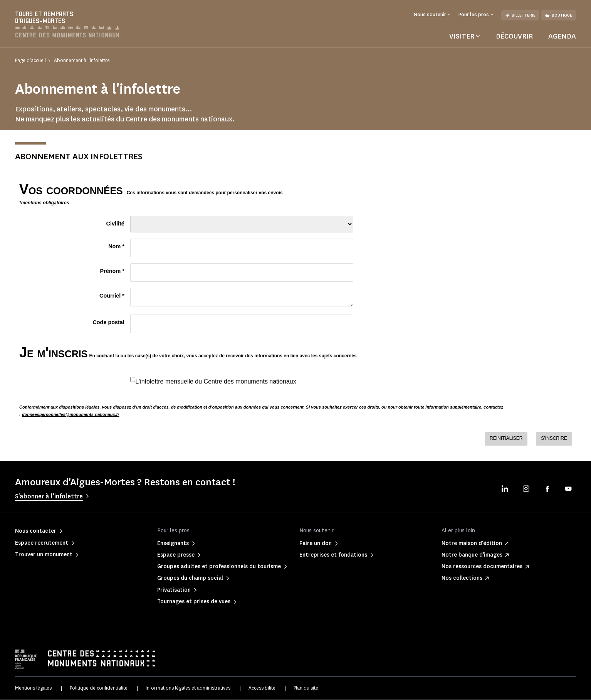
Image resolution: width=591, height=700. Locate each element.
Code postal (108, 323)
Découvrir (514, 36)
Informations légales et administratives (188, 688)
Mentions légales (33, 688)
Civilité (115, 224)
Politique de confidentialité (99, 688)
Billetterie (520, 15)
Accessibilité (262, 688)
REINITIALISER (506, 439)
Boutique (559, 15)
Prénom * (112, 271)
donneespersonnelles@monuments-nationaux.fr (71, 415)
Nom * (116, 247)
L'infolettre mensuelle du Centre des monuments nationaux (216, 381)
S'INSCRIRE (554, 439)
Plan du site (306, 688)
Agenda (562, 36)
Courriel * (112, 296)
